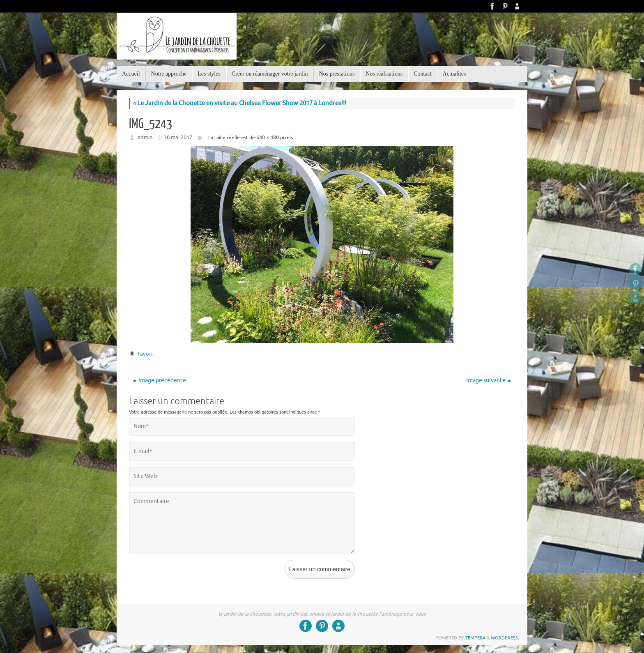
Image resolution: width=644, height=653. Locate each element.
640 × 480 (268, 137)
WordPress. (505, 638)
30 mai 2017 (178, 137)
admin (145, 137)
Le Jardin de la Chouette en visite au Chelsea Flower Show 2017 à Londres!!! (239, 103)
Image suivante (489, 381)
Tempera (475, 638)
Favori (145, 354)
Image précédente (159, 381)
